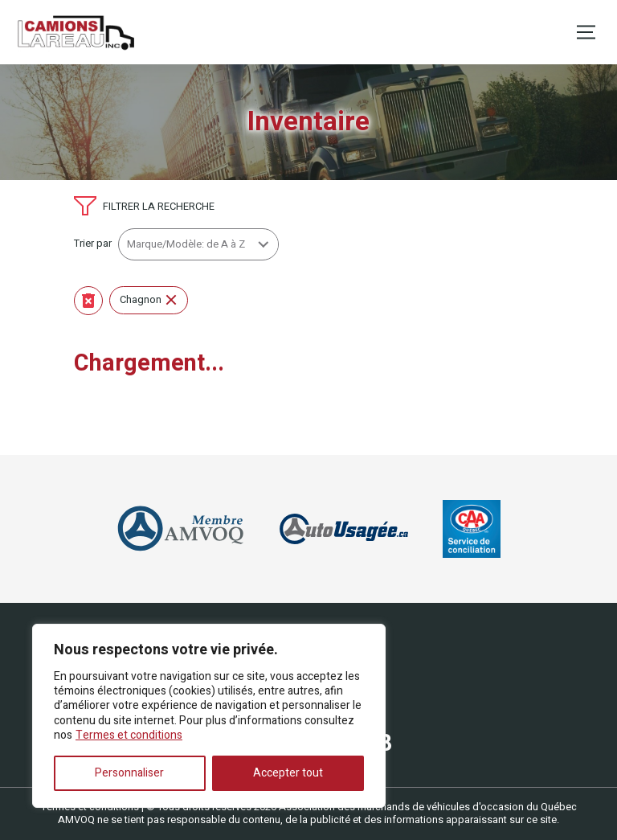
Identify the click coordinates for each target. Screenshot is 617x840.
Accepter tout (288, 773)
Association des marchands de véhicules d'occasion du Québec (428, 807)
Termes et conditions (129, 735)
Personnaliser (129, 773)
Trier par (93, 244)
